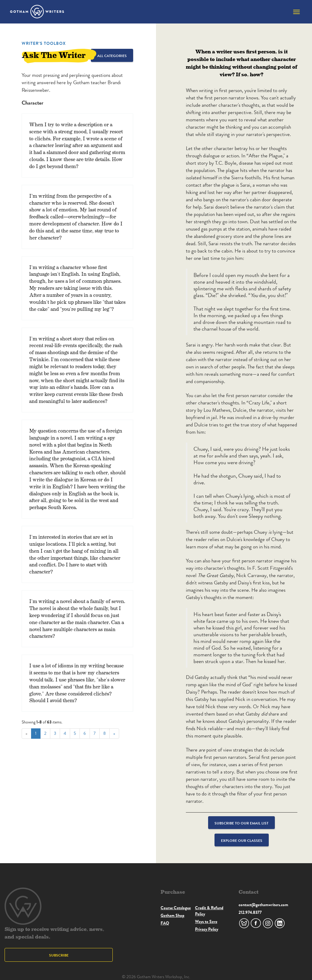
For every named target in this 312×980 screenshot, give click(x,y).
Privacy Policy (207, 929)
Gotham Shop (172, 915)
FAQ (165, 923)
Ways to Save (206, 921)
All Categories (112, 56)
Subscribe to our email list (241, 823)
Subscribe (59, 955)
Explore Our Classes (242, 840)
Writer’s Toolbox (44, 43)
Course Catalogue (176, 908)
